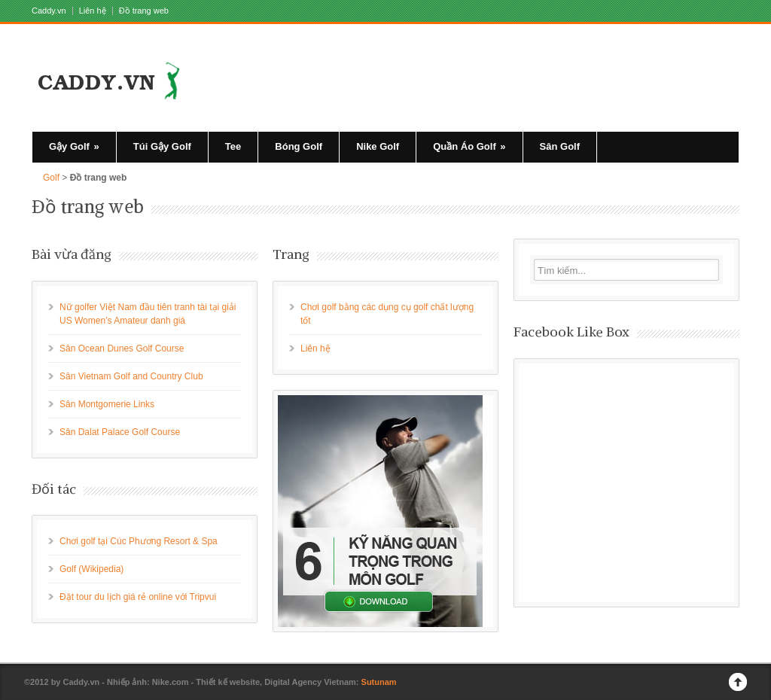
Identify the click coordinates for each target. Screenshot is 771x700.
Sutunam (379, 682)
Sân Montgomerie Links (107, 404)
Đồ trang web (144, 11)
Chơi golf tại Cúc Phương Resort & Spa (139, 541)
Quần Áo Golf (469, 146)
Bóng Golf (299, 146)
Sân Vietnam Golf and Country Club (131, 376)
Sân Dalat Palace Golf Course (120, 432)
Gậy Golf (74, 146)
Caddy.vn (49, 11)
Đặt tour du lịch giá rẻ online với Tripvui (138, 597)
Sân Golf (560, 146)
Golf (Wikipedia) (91, 569)
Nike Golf (378, 146)
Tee (233, 146)
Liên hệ (93, 11)
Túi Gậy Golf (162, 146)
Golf (51, 178)
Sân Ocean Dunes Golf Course (122, 348)
